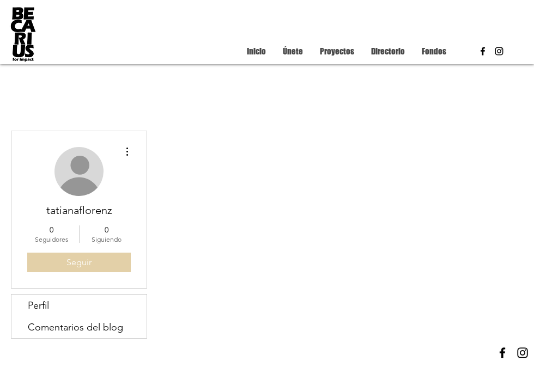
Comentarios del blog (75, 327)
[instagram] (499, 51)
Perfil (38, 305)
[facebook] (483, 51)
